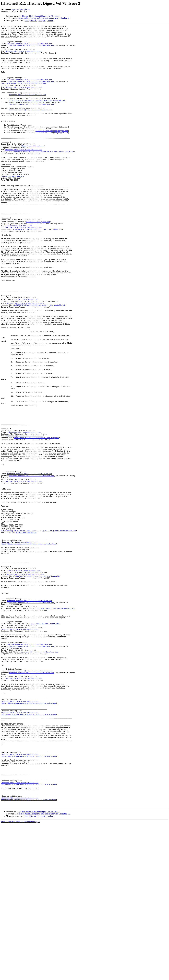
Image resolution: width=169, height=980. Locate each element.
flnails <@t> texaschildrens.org (44, 743)
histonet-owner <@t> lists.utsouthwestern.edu (31, 127)
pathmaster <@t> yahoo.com (38, 261)
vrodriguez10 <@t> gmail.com (18, 266)
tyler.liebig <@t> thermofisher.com (18, 632)
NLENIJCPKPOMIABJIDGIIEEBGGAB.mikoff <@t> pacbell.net (39, 361)
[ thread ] (34, 21)
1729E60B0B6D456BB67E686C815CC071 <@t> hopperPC (36, 520)
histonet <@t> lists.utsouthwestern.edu (24, 56)
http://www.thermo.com (26, 634)
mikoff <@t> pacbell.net (27, 354)
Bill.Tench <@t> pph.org (33, 170)
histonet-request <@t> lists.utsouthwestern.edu (24, 95)
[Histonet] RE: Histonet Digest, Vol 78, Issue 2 (41, 16)
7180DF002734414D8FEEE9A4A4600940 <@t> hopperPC (36, 686)
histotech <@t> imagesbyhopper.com (52, 152)
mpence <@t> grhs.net (21, 9)
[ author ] (50, 21)
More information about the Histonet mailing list (21, 978)
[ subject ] (42, 21)
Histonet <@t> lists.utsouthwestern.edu (20, 645)
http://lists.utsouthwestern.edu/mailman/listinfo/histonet (37, 115)
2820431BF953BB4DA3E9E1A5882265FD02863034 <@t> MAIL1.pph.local (44, 177)
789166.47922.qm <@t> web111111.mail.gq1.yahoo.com (38, 270)
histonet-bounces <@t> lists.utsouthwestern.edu (30, 47)
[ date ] (27, 21)
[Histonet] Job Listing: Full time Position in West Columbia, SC (44, 18)
